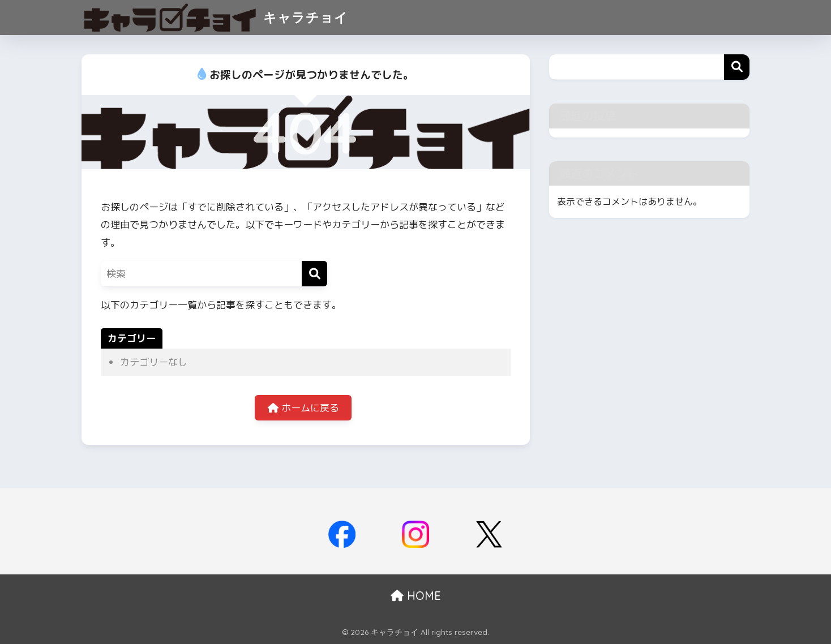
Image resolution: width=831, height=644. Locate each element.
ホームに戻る (303, 408)
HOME (416, 596)
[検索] (314, 274)
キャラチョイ (216, 17)
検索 (737, 67)
